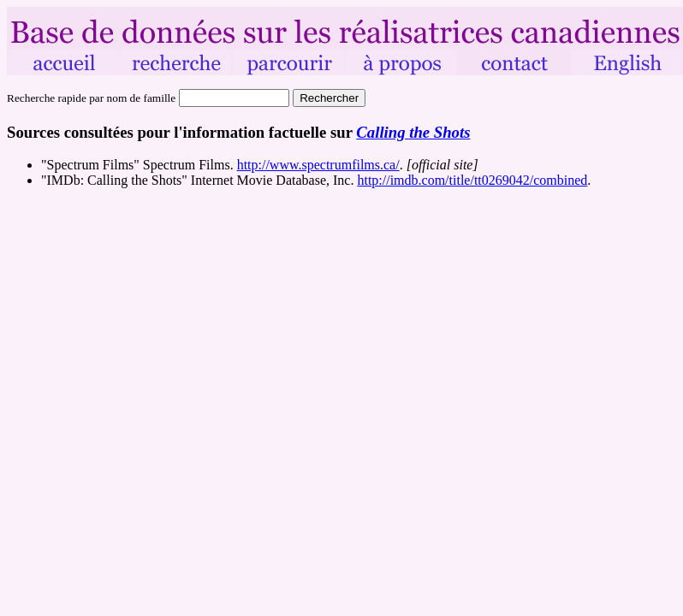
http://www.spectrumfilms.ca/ (318, 165)
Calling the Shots (413, 132)
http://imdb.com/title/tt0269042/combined (472, 180)
